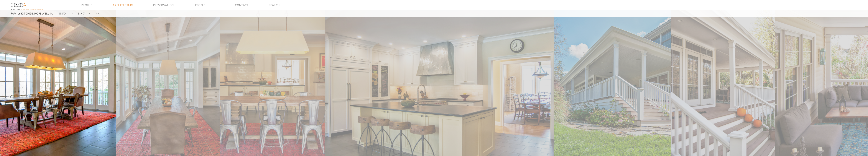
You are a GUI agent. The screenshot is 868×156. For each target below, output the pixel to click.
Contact (242, 5)
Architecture (123, 5)
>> (97, 14)
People (200, 5)
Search (274, 5)
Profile (87, 5)
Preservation (164, 5)
